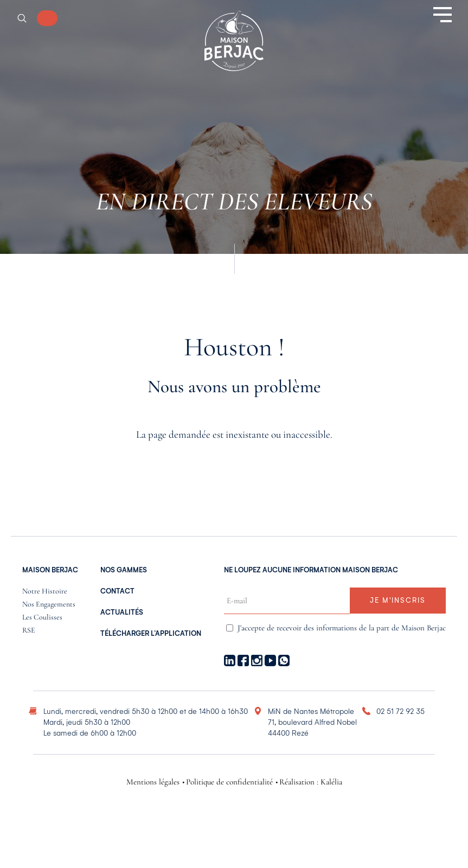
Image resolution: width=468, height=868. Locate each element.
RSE (29, 631)
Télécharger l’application (151, 634)
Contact (117, 591)
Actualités (122, 612)
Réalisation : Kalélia (311, 782)
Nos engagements (49, 605)
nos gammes (124, 570)
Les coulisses (42, 618)
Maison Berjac (50, 570)
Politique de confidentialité (229, 782)
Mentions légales (153, 782)
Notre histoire (45, 592)
